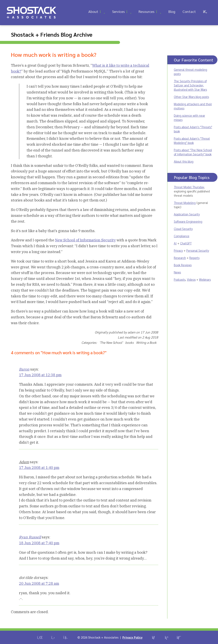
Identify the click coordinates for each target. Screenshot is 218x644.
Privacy (178, 250)
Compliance (182, 236)
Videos (191, 279)
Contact (189, 11)
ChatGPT (186, 243)
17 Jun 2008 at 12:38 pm (40, 375)
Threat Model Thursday (189, 187)
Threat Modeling (185, 203)
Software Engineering (188, 221)
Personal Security (198, 250)
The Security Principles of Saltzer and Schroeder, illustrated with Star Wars (190, 85)
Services (118, 11)
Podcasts (180, 279)
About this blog (184, 161)
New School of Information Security (85, 240)
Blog (172, 11)
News (177, 272)
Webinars (205, 279)
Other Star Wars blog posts (191, 97)
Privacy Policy (132, 637)
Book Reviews (183, 265)
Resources (147, 11)
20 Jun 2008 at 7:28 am (39, 583)
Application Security (187, 214)
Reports (194, 258)
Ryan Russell (30, 537)
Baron (24, 369)
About (93, 11)
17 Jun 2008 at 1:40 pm (39, 468)
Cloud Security (183, 229)
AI (175, 243)
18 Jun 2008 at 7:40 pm (39, 543)
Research (180, 258)
